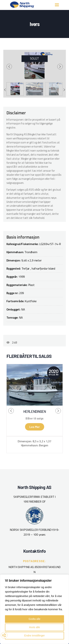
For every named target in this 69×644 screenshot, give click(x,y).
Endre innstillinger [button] (34, 636)
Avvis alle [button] (34, 627)
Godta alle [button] (35, 619)
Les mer (35, 427)
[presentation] (9, 67)
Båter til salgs (34, 418)
